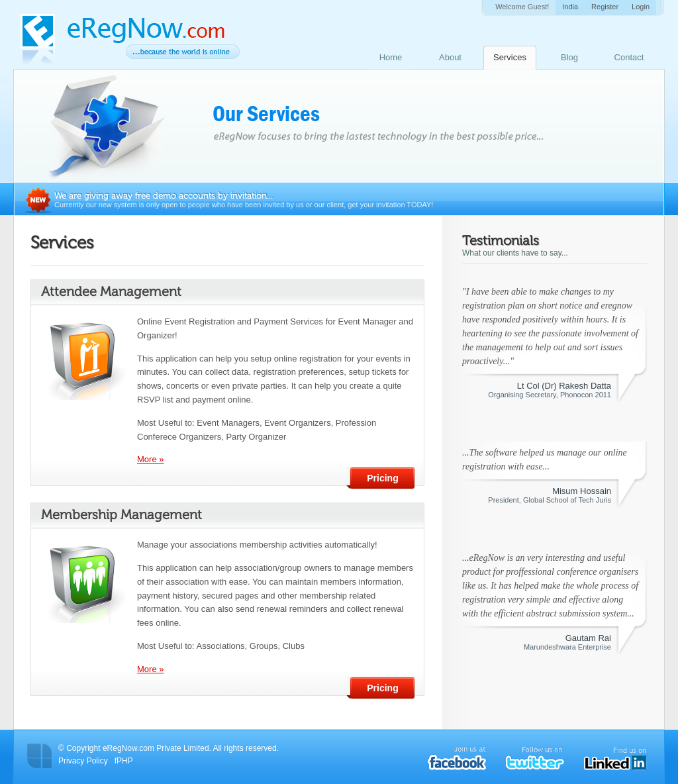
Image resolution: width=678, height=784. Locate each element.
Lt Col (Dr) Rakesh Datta (564, 386)
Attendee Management (111, 291)
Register (605, 7)
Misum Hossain (582, 491)
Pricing (382, 478)
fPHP (124, 761)
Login (641, 7)
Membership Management (121, 514)
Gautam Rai (588, 638)
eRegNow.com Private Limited (156, 748)
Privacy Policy (83, 761)
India (570, 7)
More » (150, 459)
